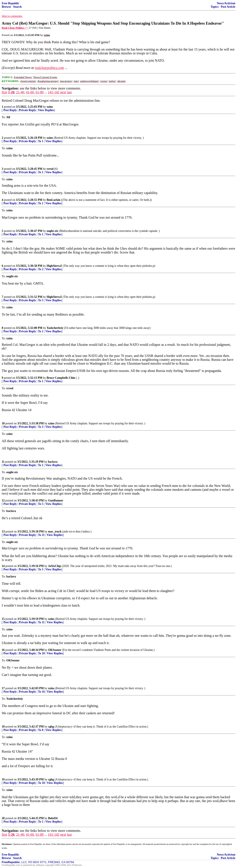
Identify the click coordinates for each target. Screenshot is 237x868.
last (69, 92)
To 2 (41, 269)
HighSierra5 (54, 266)
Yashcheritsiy (55, 328)
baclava (53, 462)
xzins (50, 107)
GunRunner (56, 500)
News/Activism (226, 3)
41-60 (30, 92)
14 (3, 566)
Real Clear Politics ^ (14, 28)
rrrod (50, 169)
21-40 (20, 92)
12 (3, 500)
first (5, 92)
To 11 (41, 535)
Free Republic (11, 3)
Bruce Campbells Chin (61, 378)
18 (3, 727)
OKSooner (55, 650)
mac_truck (55, 532)
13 (3, 532)
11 (3, 462)
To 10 (41, 653)
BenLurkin (53, 200)
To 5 (41, 300)
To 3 (41, 427)
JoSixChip (55, 566)
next (63, 92)
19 (3, 779)
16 (3, 650)
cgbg (51, 727)
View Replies (46, 110)
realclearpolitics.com (49, 68)
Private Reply (27, 110)
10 (3, 423)
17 (3, 688)
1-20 (11, 92)
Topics (215, 7)
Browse (6, 7)
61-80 (40, 92)
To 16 (41, 692)
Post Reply (10, 110)
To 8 (41, 730)
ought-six (52, 231)
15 (3, 619)
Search (17, 7)
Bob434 (53, 818)
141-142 (54, 92)
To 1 (41, 141)
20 (3, 818)
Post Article (228, 7)
